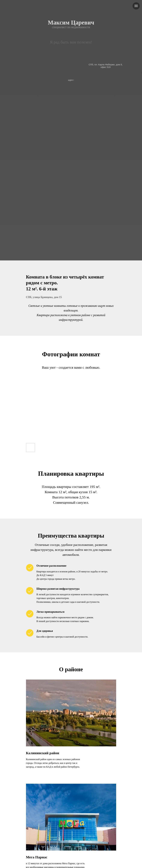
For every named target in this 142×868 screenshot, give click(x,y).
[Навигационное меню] (136, 6)
